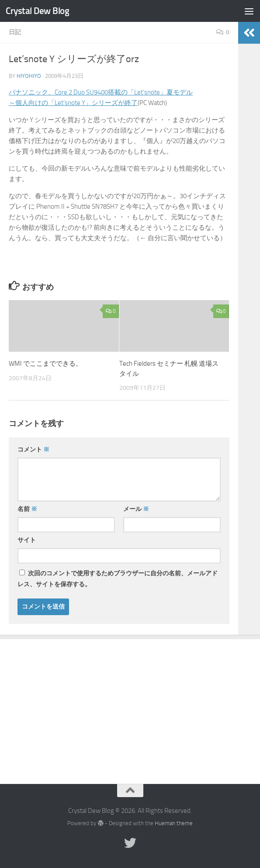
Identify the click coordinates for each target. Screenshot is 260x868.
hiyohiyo (29, 76)
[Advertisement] (130, 705)
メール (136, 509)
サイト (27, 540)
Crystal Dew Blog (37, 11)
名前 (27, 509)
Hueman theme (174, 823)
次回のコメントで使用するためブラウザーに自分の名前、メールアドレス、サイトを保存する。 (118, 579)
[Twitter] (130, 843)
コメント (33, 450)
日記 (15, 32)
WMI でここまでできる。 (45, 364)
